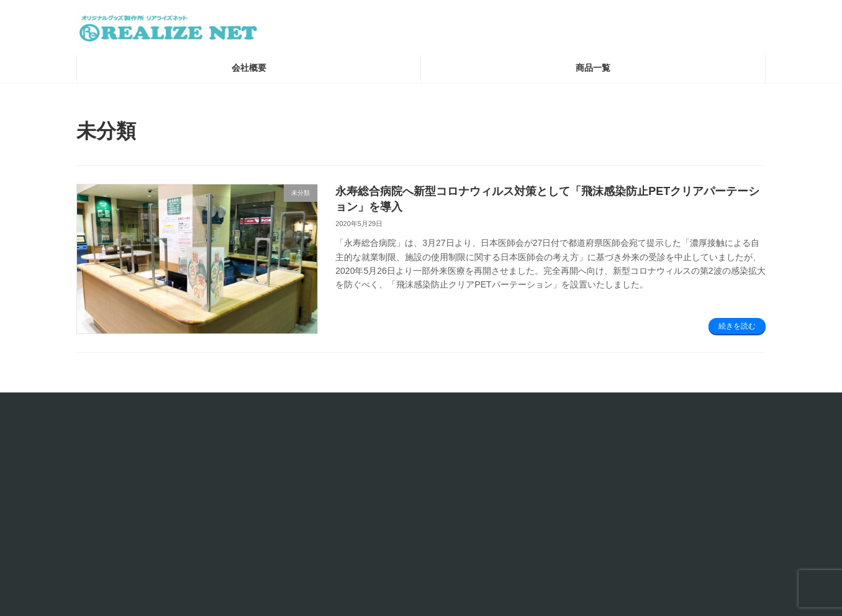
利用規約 (331, 494)
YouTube (567, 510)
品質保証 (331, 541)
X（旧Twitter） (579, 494)
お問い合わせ (110, 409)
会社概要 (331, 478)
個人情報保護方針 (350, 510)
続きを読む (737, 331)
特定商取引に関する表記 (364, 525)
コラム (562, 478)
